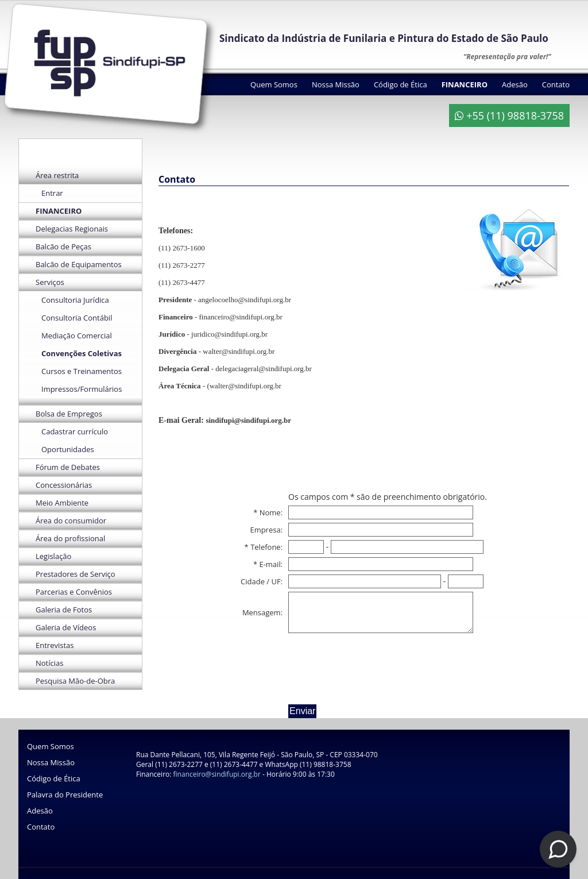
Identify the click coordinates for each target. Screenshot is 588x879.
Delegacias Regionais (72, 229)
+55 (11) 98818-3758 (509, 115)
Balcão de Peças (63, 246)
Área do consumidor (71, 521)
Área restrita (57, 175)
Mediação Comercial (77, 336)
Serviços (50, 282)
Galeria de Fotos (64, 610)
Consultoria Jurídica (75, 300)
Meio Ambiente (62, 503)
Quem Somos (274, 84)
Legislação (53, 556)
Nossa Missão (336, 84)
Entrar (52, 193)
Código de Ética (401, 84)
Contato (556, 84)
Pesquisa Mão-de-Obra (75, 681)
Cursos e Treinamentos (82, 371)
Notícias (49, 663)
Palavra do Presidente (65, 795)
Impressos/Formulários (82, 389)
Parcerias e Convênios (74, 592)
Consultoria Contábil (77, 318)
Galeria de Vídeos (66, 627)
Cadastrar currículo (75, 431)
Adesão (515, 84)
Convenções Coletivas (82, 353)
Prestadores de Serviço (76, 574)
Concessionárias (64, 485)
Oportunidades (68, 449)
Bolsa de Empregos (69, 414)
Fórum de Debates (68, 467)
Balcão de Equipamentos (79, 264)
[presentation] (376, 667)
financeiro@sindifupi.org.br (217, 774)
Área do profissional (70, 538)
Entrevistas (55, 645)
